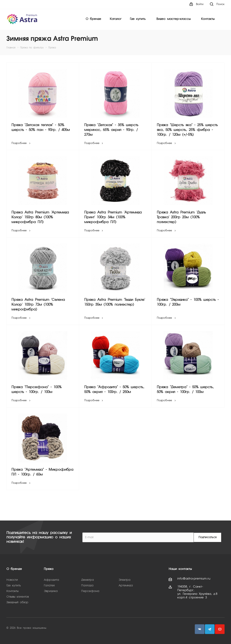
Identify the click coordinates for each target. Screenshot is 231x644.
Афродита (51, 580)
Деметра (88, 580)
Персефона (90, 591)
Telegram (210, 629)
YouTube (220, 629)
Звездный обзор (17, 602)
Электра (125, 580)
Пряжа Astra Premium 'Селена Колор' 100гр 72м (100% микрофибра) (38, 305)
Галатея (49, 586)
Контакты (208, 19)
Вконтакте (200, 629)
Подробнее (21, 143)
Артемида (126, 586)
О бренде (93, 19)
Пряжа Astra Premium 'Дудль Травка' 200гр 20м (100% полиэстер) (181, 217)
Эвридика (51, 591)
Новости (12, 580)
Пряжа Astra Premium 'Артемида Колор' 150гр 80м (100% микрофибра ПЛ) (40, 217)
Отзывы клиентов (18, 597)
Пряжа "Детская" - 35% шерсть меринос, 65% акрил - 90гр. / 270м (111, 130)
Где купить (138, 19)
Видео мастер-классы (174, 19)
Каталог (116, 19)
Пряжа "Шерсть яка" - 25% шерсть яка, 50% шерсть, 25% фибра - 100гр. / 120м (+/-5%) (187, 130)
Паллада (87, 586)
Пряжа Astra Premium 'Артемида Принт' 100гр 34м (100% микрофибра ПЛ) (113, 217)
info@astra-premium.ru (194, 579)
